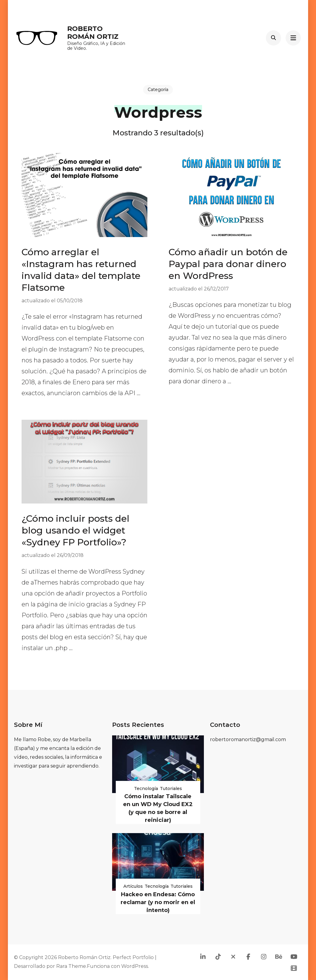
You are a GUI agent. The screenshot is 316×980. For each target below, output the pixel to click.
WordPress (135, 966)
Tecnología (146, 788)
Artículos (133, 886)
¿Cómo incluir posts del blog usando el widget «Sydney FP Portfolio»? (76, 530)
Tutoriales (171, 788)
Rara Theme (71, 966)
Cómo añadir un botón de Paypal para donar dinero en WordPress (228, 264)
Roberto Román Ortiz (93, 33)
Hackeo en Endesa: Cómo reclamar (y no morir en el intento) (158, 902)
